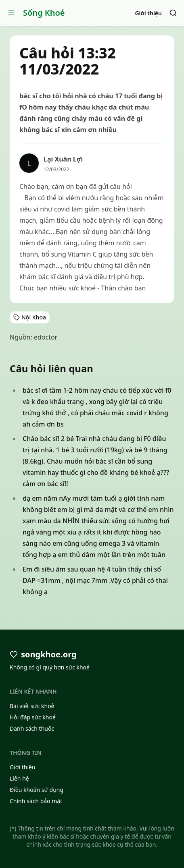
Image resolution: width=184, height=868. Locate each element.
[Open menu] (11, 13)
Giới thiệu (148, 13)
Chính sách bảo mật (36, 801)
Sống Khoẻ (44, 13)
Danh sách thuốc (32, 728)
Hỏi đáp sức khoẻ (33, 717)
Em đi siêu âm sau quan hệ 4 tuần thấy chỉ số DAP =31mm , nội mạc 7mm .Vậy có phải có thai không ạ (95, 580)
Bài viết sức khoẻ (32, 706)
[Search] (173, 13)
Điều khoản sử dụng (37, 790)
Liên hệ (19, 778)
